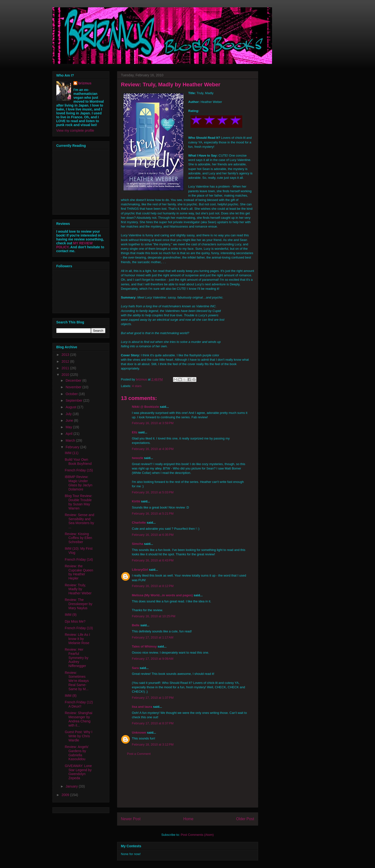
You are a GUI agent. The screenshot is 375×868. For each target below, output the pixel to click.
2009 (66, 795)
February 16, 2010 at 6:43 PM (153, 560)
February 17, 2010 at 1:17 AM (153, 637)
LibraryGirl (140, 570)
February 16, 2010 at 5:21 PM (153, 514)
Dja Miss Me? (75, 621)
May (69, 427)
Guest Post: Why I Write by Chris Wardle (78, 736)
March (71, 440)
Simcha (138, 544)
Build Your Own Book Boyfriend (78, 462)
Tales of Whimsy (144, 646)
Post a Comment (139, 754)
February (73, 447)
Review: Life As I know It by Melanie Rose (77, 639)
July (69, 414)
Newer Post (131, 819)
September (74, 400)
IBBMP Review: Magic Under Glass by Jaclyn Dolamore (78, 483)
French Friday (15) (79, 470)
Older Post (245, 819)
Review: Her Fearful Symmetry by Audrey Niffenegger (76, 658)
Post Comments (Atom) (197, 835)
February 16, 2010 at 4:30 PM (153, 449)
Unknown (139, 733)
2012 (66, 361)
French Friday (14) (79, 559)
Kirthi (136, 501)
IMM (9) (71, 615)
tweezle (138, 458)
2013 (66, 355)
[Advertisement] (188, 785)
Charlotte (139, 523)
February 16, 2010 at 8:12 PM (153, 586)
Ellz (135, 432)
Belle (136, 625)
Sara (135, 668)
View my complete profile (75, 130)
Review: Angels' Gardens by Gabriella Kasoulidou (77, 753)
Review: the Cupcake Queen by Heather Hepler (79, 572)
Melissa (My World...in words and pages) (162, 595)
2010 (66, 375)
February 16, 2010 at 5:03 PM (153, 492)
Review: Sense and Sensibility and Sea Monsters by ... (79, 521)
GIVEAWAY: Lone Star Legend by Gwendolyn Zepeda (78, 772)
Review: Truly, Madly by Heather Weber (78, 589)
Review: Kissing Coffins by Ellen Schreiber (78, 538)
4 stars (137, 386)
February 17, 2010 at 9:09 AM (153, 659)
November (74, 387)
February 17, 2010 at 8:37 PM (153, 723)
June (70, 420)
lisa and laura (142, 707)
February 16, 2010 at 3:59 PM (153, 423)
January (72, 786)
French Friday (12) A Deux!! (79, 704)
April (70, 434)
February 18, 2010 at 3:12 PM (153, 744)
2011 (66, 368)
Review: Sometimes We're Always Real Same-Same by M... (77, 681)
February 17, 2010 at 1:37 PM (153, 698)
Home (188, 819)
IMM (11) (71, 453)
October (72, 394)
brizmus (85, 83)
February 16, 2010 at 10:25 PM (154, 616)
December (74, 380)
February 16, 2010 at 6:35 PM (153, 535)
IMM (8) (71, 696)
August (71, 407)
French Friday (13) (79, 628)
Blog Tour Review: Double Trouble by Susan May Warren (78, 502)
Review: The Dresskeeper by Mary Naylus (78, 604)
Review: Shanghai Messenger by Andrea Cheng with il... (78, 719)
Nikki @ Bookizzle (146, 407)
